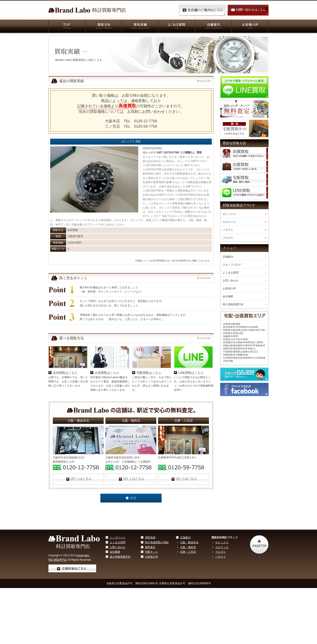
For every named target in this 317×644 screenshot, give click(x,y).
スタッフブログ (232, 265)
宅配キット (151, 583)
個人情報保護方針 (233, 304)
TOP (67, 27)
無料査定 (150, 579)
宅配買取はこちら (149, 404)
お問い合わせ (230, 281)
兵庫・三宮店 (188, 583)
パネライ (228, 230)
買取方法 (103, 27)
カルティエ (229, 222)
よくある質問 (176, 27)
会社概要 (228, 296)
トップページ (118, 569)
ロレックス (229, 214)
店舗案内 (213, 27)
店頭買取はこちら (65, 404)
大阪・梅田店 (188, 579)
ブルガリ (228, 238)
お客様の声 (250, 27)
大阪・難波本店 (189, 574)
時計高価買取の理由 (157, 574)
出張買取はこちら (107, 404)
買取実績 (140, 27)
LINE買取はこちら (191, 404)
